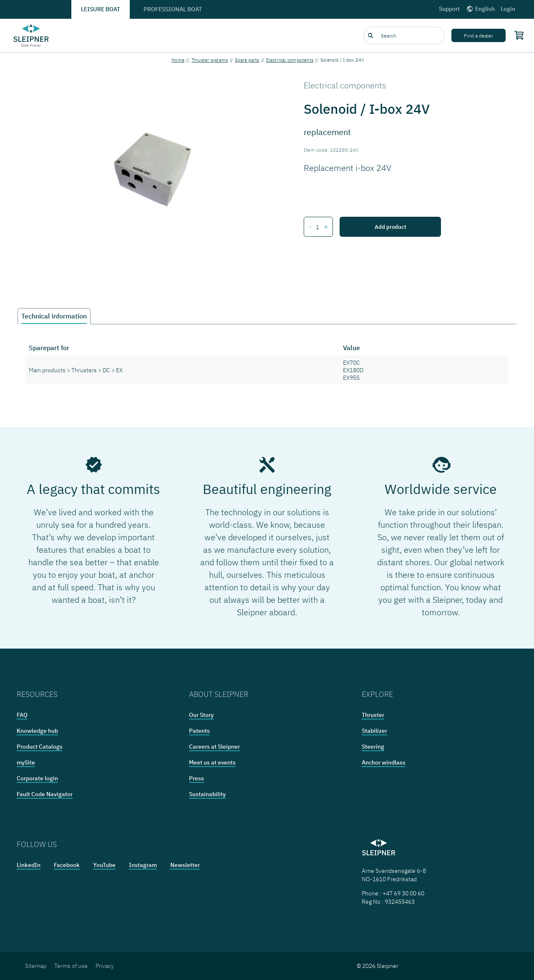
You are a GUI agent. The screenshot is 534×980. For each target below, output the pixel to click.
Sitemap (36, 966)
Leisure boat (101, 9)
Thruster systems (210, 60)
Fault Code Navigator (45, 794)
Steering (373, 747)
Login (508, 9)
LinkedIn (29, 865)
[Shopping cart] (517, 35)
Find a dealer (479, 36)
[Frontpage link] (31, 35)
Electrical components (290, 60)
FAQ (22, 715)
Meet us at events (212, 762)
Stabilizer (374, 731)
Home (178, 60)
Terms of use (71, 966)
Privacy (105, 966)
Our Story (201, 715)
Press (196, 778)
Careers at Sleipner (214, 747)
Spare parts (247, 60)
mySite (26, 762)
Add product (390, 227)
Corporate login (37, 778)
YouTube (104, 865)
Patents (199, 731)
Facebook (67, 865)
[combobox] (404, 35)
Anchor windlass (384, 762)
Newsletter (185, 865)
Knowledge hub (37, 731)
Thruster (373, 715)
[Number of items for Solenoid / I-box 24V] (318, 227)
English (480, 9)
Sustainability (207, 794)
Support (449, 9)
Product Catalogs (40, 747)
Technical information (54, 316)
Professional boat (173, 9)
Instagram (143, 865)
